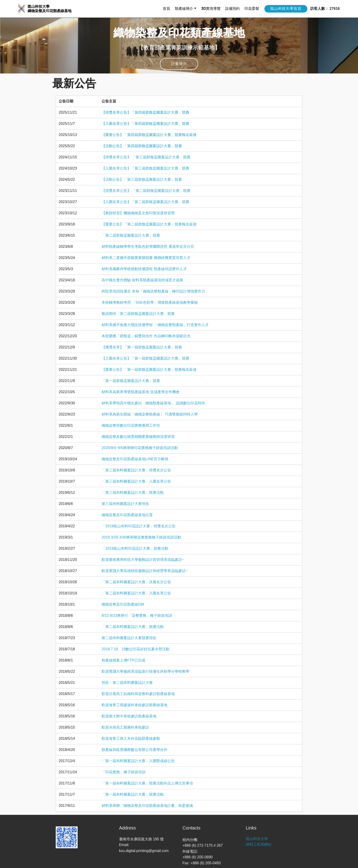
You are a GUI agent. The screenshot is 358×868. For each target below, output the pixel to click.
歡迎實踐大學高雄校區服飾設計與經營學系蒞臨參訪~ (145, 571)
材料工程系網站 (259, 850)
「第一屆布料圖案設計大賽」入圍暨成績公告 (138, 761)
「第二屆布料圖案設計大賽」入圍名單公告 (136, 593)
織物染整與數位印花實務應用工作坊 (131, 425)
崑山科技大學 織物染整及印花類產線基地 (50, 9)
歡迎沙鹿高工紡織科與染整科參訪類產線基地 (138, 694)
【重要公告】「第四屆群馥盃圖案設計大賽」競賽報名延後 (149, 135)
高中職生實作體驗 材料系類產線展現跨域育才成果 (142, 280)
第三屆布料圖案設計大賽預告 (125, 504)
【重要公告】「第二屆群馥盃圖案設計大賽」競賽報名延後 (149, 224)
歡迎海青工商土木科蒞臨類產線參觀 (131, 739)
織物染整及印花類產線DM (123, 604)
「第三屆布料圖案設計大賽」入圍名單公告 (136, 481)
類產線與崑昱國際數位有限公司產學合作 (134, 750)
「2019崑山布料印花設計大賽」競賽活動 (135, 548)
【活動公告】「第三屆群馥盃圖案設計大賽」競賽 (142, 179)
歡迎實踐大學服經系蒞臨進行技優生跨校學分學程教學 (145, 671)
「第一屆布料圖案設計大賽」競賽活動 (133, 794)
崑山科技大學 (257, 844)
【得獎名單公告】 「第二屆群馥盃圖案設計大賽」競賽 (146, 191)
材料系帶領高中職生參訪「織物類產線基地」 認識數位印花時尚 (153, 403)
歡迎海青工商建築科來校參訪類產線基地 (134, 705)
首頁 (166, 9)
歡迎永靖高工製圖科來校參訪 (125, 727)
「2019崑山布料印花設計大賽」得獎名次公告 (139, 526)
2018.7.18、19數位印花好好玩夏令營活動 (136, 649)
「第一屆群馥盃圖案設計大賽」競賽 (131, 381)
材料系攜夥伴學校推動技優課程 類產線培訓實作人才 (144, 269)
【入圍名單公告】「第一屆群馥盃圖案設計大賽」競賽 (145, 358)
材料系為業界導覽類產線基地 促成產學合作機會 (140, 392)
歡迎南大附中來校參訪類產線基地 (129, 716)
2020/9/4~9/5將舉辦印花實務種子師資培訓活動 (140, 448)
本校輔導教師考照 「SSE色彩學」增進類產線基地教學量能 (150, 302)
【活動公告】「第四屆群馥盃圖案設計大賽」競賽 (142, 146)
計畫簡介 (179, 64)
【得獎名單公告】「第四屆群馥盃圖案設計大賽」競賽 (145, 112)
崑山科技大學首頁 (286, 9)
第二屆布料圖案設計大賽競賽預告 (129, 638)
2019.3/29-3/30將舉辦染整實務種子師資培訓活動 (141, 537)
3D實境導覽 (211, 9)
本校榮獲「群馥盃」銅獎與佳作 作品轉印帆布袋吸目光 (146, 336)
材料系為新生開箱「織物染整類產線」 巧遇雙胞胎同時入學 (150, 414)
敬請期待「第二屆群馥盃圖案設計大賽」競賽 (138, 314)
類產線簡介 (184, 9)
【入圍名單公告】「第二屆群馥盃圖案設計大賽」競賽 (145, 202)
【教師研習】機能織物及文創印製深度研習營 (138, 213)
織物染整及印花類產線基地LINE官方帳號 (135, 459)
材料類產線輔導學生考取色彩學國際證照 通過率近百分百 (148, 247)
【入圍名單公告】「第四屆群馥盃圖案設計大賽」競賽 (145, 124)
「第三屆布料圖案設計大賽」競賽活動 (133, 493)
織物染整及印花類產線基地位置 (127, 515)
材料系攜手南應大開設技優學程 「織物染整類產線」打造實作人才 (155, 325)
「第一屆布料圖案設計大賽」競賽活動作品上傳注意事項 (147, 783)
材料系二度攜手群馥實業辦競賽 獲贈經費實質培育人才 (146, 258)
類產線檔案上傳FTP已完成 (123, 660)
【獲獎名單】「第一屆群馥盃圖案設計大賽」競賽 (142, 347)
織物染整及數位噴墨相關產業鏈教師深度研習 (138, 437)
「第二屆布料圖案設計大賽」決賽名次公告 (136, 582)
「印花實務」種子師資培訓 (124, 772)
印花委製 (252, 9)
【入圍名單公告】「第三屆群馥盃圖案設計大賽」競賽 (145, 168)
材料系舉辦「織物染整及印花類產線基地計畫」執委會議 (147, 806)
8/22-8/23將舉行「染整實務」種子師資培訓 (137, 616)
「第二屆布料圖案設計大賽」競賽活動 (133, 627)
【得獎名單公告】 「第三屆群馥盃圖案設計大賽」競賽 (146, 157)
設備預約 (232, 9)
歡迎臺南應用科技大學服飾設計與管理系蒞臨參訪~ (143, 560)
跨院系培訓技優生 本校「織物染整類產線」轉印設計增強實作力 (153, 291)
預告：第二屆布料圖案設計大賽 (127, 683)
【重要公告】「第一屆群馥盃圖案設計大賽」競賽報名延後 (149, 370)
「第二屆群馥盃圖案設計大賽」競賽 (131, 235)
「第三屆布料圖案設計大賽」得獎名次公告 (136, 470)
